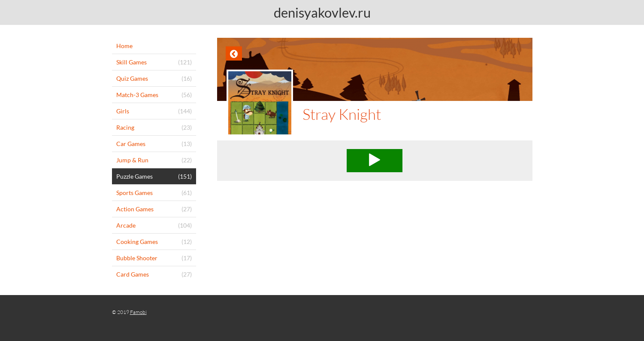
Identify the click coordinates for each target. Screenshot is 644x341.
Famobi (138, 312)
